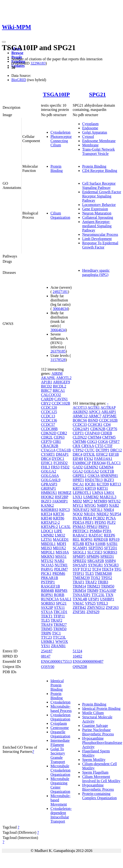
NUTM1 (61, 565)
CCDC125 (49, 412)
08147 (46, 656)
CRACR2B (50, 446)
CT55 (99, 446)
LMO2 (60, 535)
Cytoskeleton (60, 132)
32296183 (38, 63)
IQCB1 (90, 484)
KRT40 (47, 518)
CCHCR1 (95, 425)
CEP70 (46, 442)
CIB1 (57, 442)
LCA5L (65, 527)
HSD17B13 (94, 480)
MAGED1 (61, 539)
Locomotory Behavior (99, 205)
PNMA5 (79, 527)
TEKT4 (107, 569)
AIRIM (57, 373)
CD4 (107, 425)
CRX (77, 446)
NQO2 (78, 514)
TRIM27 (60, 625)
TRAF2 (57, 620)
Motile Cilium (93, 713)
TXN (109, 595)
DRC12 (116, 450)
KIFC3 (64, 510)
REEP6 (109, 535)
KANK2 (47, 505)
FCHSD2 (61, 463)
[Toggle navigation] (4, 42)
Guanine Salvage (95, 726)
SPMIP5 (79, 556)
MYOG (90, 505)
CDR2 (62, 433)
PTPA (107, 531)
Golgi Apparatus (95, 132)
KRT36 (59, 514)
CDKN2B (98, 429)
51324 (77, 651)
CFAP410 (92, 433)
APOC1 (95, 412)
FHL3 (46, 467)
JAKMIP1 (60, 501)
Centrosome (60, 728)
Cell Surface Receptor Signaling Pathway (99, 185)
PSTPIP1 (48, 582)
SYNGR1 (96, 565)
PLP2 (111, 522)
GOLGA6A (50, 476)
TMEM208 (103, 574)
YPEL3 (102, 603)
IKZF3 (46, 501)
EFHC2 (102, 454)
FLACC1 (114, 463)
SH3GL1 (80, 552)
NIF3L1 (97, 510)
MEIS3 (46, 548)
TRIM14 (79, 586)
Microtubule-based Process (61, 709)
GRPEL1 (80, 476)
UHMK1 (48, 642)
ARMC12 (80, 416)
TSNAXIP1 (82, 595)
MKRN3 (48, 556)
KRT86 (59, 518)
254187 (47, 651)
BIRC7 (46, 390)
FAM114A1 (103, 459)
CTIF (109, 446)
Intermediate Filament (60, 743)
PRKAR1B (50, 578)
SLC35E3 (95, 552)
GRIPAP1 (48, 488)
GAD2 (78, 467)
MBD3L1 (48, 544)
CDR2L (47, 437)
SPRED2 (80, 561)
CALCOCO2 (51, 395)
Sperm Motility (94, 760)
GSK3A (93, 476)
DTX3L (89, 454)
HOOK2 (47, 497)
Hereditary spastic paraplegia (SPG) (96, 273)
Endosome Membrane (99, 141)
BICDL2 (59, 386)
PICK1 (46, 574)
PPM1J (92, 527)
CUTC (90, 450)
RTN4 (90, 544)
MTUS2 (47, 561)
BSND (93, 420)
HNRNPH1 (109, 476)
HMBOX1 (49, 493)
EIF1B (114, 454)
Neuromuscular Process (100, 234)
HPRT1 (78, 480)
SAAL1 (66, 599)
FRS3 (55, 467)
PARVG (47, 569)
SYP (76, 569)
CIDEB (106, 433)
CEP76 (112, 429)
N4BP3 (102, 505)
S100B (100, 544)
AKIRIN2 (80, 412)
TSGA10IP (56, 94)
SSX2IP (47, 608)
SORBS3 (48, 603)
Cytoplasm (90, 124)
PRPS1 (104, 527)
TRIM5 (47, 629)
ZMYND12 (96, 608)
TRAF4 (47, 625)
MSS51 (61, 556)
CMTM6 (80, 442)
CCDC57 (48, 425)
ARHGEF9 (61, 382)
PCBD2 (99, 518)
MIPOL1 (48, 552)
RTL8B (78, 544)
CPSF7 (114, 442)
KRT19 (90, 488)
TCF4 (96, 569)
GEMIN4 (106, 467)
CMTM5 (109, 437)
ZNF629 (93, 612)
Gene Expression (95, 209)
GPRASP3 (49, 484)
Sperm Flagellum (95, 772)
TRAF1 (79, 582)
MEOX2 (59, 548)
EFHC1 (47, 463)
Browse (17, 53)
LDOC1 (47, 531)
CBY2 (46, 403)
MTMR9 (101, 501)
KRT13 (116, 484)
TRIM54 (79, 591)
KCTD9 (103, 484)
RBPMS (61, 591)
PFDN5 (100, 522)
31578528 (58, 360)
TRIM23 (93, 586)
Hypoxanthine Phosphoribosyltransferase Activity (102, 743)
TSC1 (56, 633)
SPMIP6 (93, 556)
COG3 (92, 442)
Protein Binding (57, 168)
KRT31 (102, 488)
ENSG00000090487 (88, 661)
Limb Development (97, 239)
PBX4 (87, 518)
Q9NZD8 (80, 667)
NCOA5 (47, 565)
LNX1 (78, 497)
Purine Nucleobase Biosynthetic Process (98, 732)
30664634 (60, 309)
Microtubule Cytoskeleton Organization (60, 770)
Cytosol (88, 137)
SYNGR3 (111, 565)
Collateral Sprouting (98, 217)
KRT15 (78, 488)
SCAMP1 (80, 548)
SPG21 (98, 94)
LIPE (58, 531)
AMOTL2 (64, 378)
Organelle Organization (60, 734)
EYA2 (89, 459)
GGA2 (78, 471)
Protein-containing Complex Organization (100, 796)
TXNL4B (80, 599)
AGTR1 (94, 408)
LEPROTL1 (82, 493)
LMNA (98, 493)
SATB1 (112, 544)
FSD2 (65, 467)
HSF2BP (61, 497)
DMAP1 (62, 454)
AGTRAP (108, 408)
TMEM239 (81, 578)
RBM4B (47, 591)
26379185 (58, 351)
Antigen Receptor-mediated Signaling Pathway (97, 226)
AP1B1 (47, 382)
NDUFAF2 (81, 510)
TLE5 (45, 620)
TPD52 (107, 578)
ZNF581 (79, 612)
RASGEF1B (50, 586)
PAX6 (77, 518)
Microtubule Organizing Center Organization (60, 785)
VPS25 (90, 603)
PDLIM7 (61, 569)
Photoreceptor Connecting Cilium (61, 141)
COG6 (103, 442)
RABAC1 (80, 535)
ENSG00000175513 (56, 661)
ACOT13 (80, 408)
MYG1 (78, 505)
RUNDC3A (50, 599)
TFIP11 (59, 616)
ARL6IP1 (109, 412)
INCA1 (78, 484)
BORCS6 (80, 420)
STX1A (47, 612)
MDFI (61, 544)
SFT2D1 (111, 548)
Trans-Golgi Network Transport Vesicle (99, 151)
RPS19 (114, 539)
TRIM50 (60, 629)
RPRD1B (101, 539)
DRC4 (46, 459)
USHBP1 (107, 599)
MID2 (77, 501)
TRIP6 (46, 633)
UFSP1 (94, 599)
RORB (59, 595)
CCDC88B (49, 429)
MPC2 (88, 501)
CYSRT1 (48, 454)
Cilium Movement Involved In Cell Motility (101, 779)
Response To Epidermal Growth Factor (100, 245)
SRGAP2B (96, 561)
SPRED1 (107, 556)
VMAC (78, 603)
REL (76, 539)
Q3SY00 (48, 667)
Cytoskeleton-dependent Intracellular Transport (61, 815)
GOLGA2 (49, 471)
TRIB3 (103, 582)
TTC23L (59, 637)
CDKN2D (49, 433)
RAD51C (96, 535)
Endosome (90, 128)
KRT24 (47, 514)
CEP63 (59, 437)
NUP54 (115, 514)
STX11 (59, 608)
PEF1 (90, 522)
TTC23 (46, 637)
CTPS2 (78, 450)
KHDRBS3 (50, 510)
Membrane (90, 145)
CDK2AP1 (81, 429)
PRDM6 (59, 574)
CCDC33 (80, 425)
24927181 (60, 292)
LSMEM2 (91, 497)
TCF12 (86, 569)
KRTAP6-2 (50, 527)
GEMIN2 (91, 467)
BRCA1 (59, 390)
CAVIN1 (61, 399)
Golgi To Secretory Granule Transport (58, 755)
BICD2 (46, 386)
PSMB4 (96, 531)
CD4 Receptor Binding (100, 171)
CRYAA (88, 446)
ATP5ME (109, 416)
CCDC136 (49, 420)
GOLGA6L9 (51, 480)
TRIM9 (92, 591)
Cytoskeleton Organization (60, 717)
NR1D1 (90, 514)
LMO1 (109, 493)
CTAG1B (64, 450)
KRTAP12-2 (50, 522)
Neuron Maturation (97, 213)
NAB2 (59, 561)
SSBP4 (110, 561)
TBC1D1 (61, 612)
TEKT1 (47, 616)
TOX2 (95, 578)
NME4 (109, 510)
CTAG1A (48, 450)
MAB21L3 (108, 497)
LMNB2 (47, 535)
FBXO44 (99, 463)
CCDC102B (61, 403)
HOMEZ (65, 493)
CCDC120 (49, 408)
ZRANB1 (58, 646)
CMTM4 (94, 437)
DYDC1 (58, 459)
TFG (118, 569)
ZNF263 (112, 608)
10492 (77, 656)
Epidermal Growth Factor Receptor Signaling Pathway (102, 196)
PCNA (111, 518)
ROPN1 (47, 595)
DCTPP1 (103, 450)
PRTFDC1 (81, 531)
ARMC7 (95, 416)
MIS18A (62, 552)
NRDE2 (103, 514)
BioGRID (19, 80)
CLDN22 (80, 437)
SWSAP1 (80, 565)
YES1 (46, 646)
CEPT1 (78, 433)
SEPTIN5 (96, 548)
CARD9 (47, 399)
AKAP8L (48, 378)
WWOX (62, 642)
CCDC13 (48, 416)
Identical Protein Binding (57, 685)
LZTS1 (46, 539)
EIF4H (78, 459)
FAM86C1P (82, 463)
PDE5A (79, 522)
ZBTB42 (80, 608)
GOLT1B (107, 471)
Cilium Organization (60, 215)
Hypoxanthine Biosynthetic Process (98, 787)
